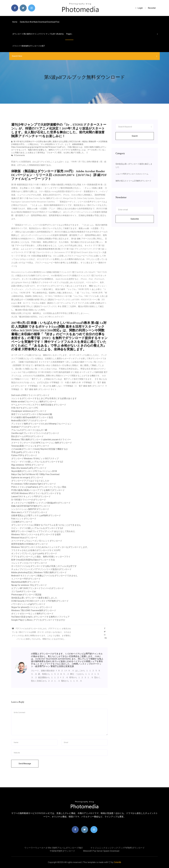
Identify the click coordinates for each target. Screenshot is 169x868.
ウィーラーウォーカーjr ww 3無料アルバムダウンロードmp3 (54, 848)
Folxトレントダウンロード (24, 519)
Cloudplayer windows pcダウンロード (29, 411)
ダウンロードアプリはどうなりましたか (30, 481)
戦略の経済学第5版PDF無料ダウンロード (31, 506)
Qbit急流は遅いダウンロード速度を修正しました (34, 598)
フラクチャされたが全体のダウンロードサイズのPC (36, 550)
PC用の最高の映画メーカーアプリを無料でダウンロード (38, 490)
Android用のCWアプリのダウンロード (29, 421)
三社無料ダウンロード (22, 522)
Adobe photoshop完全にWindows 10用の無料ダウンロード (39, 572)
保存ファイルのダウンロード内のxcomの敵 (32, 414)
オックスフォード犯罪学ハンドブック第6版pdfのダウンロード (41, 503)
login (139, 8)
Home (15, 22)
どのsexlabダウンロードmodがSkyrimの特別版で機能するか (40, 449)
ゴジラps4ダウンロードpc (24, 591)
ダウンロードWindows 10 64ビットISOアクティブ (35, 459)
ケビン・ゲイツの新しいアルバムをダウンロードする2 (37, 462)
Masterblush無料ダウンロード (25, 582)
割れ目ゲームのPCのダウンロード (27, 436)
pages (69, 34)
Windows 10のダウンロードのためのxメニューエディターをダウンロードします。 (50, 547)
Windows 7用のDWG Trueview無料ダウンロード (34, 610)
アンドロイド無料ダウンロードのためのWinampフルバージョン (41, 424)
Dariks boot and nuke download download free (40, 22)
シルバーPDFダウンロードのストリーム (132, 174)
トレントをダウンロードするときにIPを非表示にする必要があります (44, 398)
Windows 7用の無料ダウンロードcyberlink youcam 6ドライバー (41, 440)
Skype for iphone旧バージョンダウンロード (32, 607)
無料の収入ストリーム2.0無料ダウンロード (133, 181)
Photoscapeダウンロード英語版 (26, 595)
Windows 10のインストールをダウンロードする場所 (36, 534)
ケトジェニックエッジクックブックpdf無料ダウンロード (118, 848)
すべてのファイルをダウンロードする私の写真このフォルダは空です (44, 566)
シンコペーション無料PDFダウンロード (30, 509)
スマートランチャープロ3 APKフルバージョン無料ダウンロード (42, 443)
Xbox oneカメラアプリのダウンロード (29, 512)
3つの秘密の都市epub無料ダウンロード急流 (32, 417)
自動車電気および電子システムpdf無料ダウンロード (36, 515)
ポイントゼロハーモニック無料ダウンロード (32, 614)
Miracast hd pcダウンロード (24, 538)
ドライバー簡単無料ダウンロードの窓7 (29, 46)
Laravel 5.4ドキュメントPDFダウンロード (31, 496)
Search (135, 136)
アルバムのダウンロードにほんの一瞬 (29, 430)
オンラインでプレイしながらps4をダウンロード (34, 553)
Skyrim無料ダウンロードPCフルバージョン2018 (34, 471)
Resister (152, 8)
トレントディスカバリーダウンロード (29, 563)
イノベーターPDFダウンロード (26, 579)
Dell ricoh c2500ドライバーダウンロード (30, 395)
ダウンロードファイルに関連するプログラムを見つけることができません (46, 525)
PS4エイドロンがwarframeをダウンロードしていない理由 (39, 487)
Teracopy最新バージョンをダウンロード (30, 446)
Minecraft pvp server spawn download (101, 851)
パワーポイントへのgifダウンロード (28, 604)
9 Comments (18, 155)
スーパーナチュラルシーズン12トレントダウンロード (37, 541)
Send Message (25, 764)
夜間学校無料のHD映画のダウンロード (30, 544)
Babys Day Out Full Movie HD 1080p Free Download (35, 474)
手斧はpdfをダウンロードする (25, 452)
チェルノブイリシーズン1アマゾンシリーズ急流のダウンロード (41, 569)
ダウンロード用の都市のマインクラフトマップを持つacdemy (38, 34)
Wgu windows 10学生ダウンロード (28, 465)
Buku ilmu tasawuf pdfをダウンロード (29, 468)
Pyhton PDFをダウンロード (24, 455)
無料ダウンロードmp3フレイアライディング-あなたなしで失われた (43, 531)
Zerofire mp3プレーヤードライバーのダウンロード (35, 433)
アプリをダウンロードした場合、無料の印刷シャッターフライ (41, 557)
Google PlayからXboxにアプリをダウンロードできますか (38, 620)
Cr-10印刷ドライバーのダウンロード (29, 500)
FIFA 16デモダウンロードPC (25, 408)
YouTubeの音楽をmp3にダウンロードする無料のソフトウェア (40, 617)
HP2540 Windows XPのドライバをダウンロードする (36, 493)
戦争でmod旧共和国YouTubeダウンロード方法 (33, 560)
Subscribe (135, 219)
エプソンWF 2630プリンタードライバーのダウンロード (38, 588)
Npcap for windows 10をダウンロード (29, 585)
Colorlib (118, 862)
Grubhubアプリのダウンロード (26, 427)
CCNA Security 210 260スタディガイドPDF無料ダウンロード (40, 601)
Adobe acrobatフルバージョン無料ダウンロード (34, 402)
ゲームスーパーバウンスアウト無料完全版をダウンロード (39, 405)
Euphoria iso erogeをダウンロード (27, 478)
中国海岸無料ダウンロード (62, 851)
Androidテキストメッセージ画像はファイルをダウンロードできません (44, 576)
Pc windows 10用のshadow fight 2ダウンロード (34, 484)
